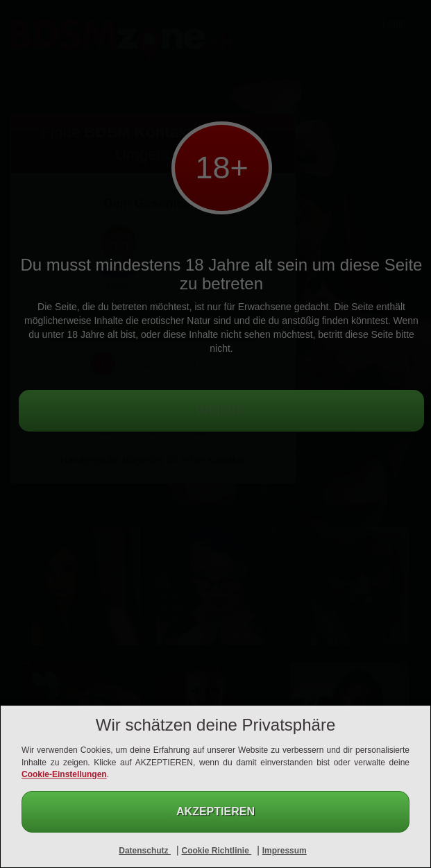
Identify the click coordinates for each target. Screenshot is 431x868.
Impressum (285, 851)
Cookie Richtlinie (216, 851)
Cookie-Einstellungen (64, 774)
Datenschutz (145, 851)
